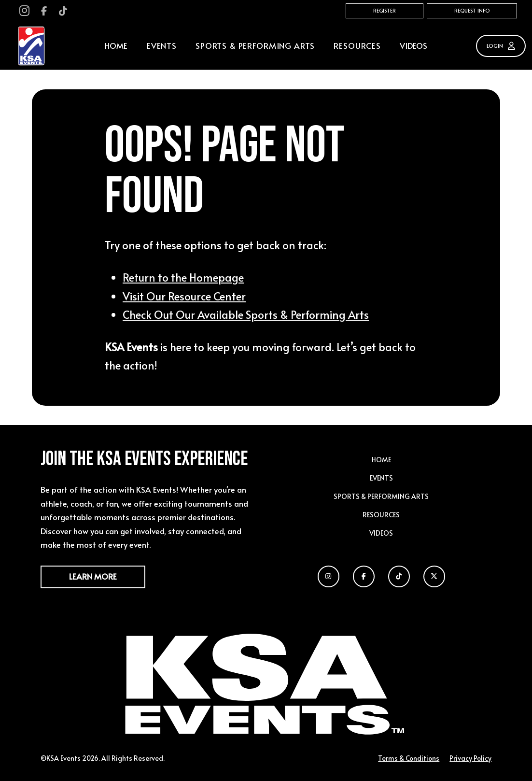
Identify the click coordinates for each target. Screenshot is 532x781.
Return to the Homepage (183, 277)
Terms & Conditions (409, 758)
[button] (161, 46)
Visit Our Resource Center (184, 296)
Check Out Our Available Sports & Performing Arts (246, 314)
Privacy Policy (470, 758)
